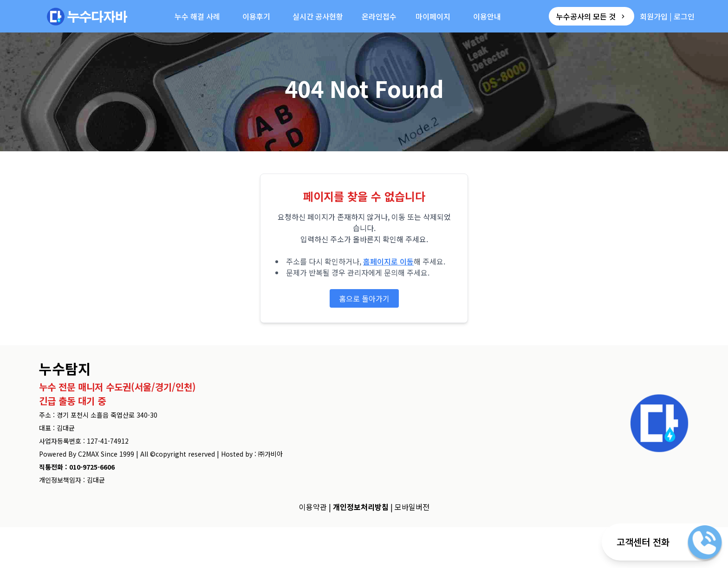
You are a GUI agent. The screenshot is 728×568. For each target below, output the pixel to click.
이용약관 (313, 507)
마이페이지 (433, 16)
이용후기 (256, 16)
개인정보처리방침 (361, 507)
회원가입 (654, 16)
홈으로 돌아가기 (364, 298)
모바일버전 (412, 507)
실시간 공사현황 (318, 16)
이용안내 (487, 16)
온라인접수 (379, 16)
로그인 (684, 16)
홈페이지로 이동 (388, 261)
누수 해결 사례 (197, 16)
